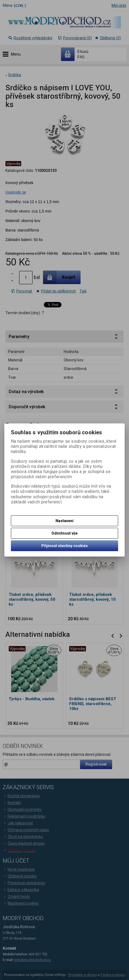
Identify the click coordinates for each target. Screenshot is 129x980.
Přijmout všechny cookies (65, 546)
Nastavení (64, 521)
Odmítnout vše (64, 533)
